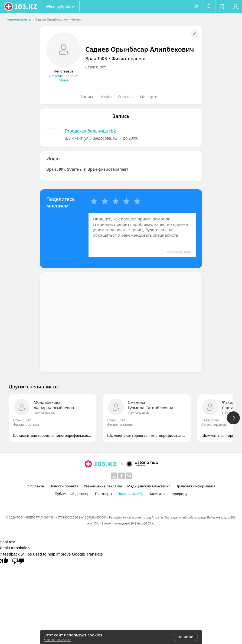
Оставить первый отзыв (64, 78)
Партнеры (103, 494)
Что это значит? (57, 640)
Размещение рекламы (103, 486)
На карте (149, 97)
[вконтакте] (129, 476)
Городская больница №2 (90, 131)
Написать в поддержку (168, 494)
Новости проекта (64, 486)
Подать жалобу (130, 494)
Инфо (106, 97)
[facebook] (122, 476)
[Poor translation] (18, 561)
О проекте (35, 486)
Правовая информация (195, 486)
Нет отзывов (44, 413)
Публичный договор (72, 494)
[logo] (21, 6)
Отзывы (126, 97)
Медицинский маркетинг (149, 486)
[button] (68, 6)
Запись (87, 97)
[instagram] (114, 476)
